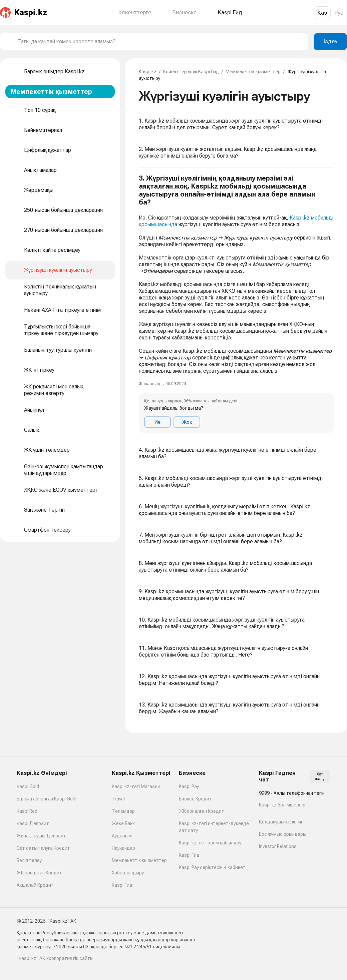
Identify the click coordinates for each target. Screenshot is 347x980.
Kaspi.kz (148, 72)
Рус (339, 13)
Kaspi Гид (122, 885)
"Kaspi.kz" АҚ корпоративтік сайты (55, 958)
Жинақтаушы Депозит (41, 836)
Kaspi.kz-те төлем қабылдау (210, 843)
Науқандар (123, 848)
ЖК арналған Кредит (39, 873)
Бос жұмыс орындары (283, 834)
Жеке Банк (123, 823)
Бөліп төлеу (29, 860)
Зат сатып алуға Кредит (43, 848)
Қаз (322, 13)
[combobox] (160, 42)
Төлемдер (123, 811)
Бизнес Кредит (195, 799)
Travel (118, 799)
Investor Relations (278, 846)
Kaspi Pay (189, 786)
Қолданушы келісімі (280, 822)
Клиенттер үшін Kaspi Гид (191, 72)
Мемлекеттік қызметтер (253, 72)
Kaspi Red (27, 811)
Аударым (122, 836)
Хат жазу (320, 776)
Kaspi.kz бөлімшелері (282, 805)
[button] (236, 304)
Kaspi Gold (28, 786)
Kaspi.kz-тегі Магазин (136, 786)
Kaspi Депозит (33, 823)
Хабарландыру (128, 873)
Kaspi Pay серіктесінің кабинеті (213, 867)
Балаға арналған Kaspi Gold (47, 799)
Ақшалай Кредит (35, 885)
